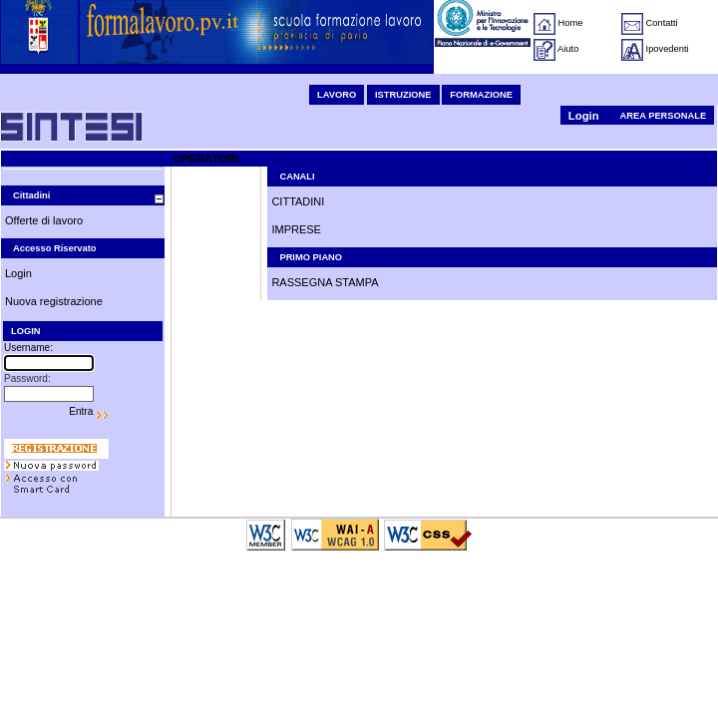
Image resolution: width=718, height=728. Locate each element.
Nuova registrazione (54, 301)
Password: (27, 378)
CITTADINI (298, 201)
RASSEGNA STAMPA (325, 282)
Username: (28, 348)
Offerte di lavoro (44, 220)
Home (571, 23)
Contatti (662, 23)
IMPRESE (296, 229)
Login (584, 116)
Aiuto (568, 49)
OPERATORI (205, 159)
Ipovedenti (668, 49)
